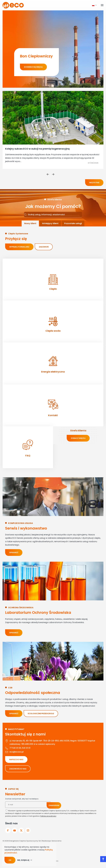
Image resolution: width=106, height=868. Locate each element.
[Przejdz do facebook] (8, 830)
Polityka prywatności (48, 816)
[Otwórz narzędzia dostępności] (103, 859)
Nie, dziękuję (23, 860)
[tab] (30, 223)
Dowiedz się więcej (33, 67)
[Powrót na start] (13, 5)
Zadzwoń (44, 247)
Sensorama (56, 841)
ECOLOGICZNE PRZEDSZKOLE (41, 714)
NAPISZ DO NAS (16, 759)
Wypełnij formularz (19, 247)
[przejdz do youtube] (15, 830)
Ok (10, 860)
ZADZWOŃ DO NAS (18, 769)
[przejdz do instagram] (28, 830)
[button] (93, 5)
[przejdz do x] (21, 830)
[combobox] (53, 215)
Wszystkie (94, 183)
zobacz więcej (78, 438)
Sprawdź (14, 553)
